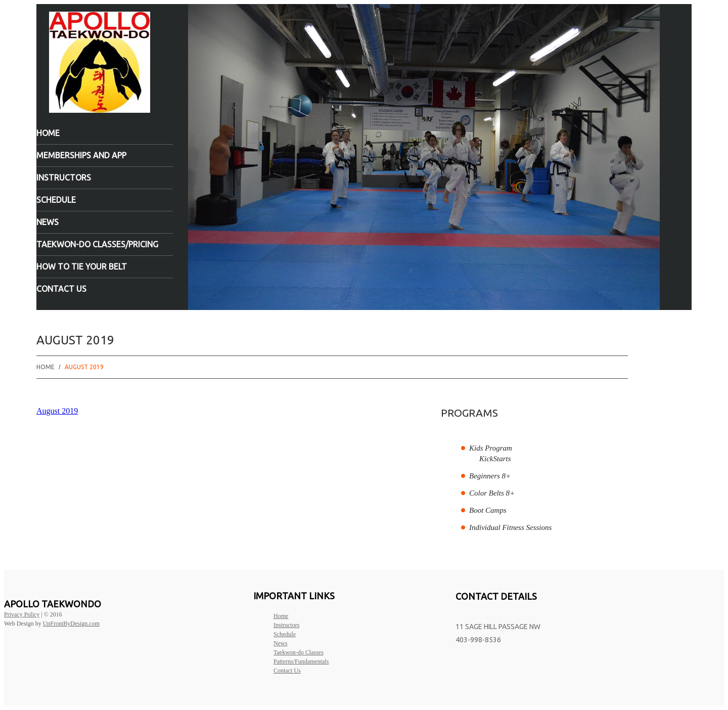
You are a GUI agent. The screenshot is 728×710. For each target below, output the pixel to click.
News (48, 222)
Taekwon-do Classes (299, 652)
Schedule (56, 200)
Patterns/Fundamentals (301, 661)
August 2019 (57, 411)
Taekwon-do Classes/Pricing (97, 244)
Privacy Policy (22, 614)
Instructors (64, 177)
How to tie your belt (82, 267)
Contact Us (61, 289)
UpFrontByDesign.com (71, 624)
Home (48, 133)
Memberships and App (81, 155)
